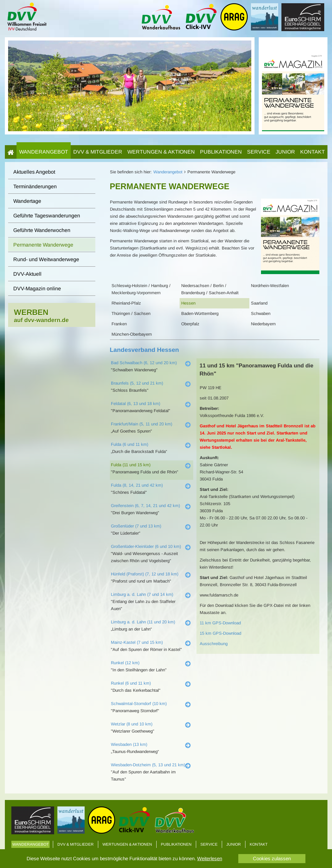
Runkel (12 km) (125, 663)
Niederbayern (263, 324)
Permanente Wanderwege (43, 245)
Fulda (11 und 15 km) (131, 465)
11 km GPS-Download (220, 623)
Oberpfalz (190, 324)
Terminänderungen (35, 186)
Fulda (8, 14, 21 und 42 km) (137, 485)
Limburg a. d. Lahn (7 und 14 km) (142, 594)
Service (259, 152)
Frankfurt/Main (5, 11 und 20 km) (142, 424)
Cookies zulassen (272, 858)
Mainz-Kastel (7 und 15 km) (137, 642)
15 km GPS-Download (220, 633)
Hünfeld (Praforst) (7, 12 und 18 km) (145, 574)
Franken (119, 324)
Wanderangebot (44, 152)
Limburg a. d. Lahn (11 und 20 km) (143, 622)
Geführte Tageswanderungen (47, 216)
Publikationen (221, 152)
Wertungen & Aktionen (161, 152)
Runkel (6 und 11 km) (131, 683)
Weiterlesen (210, 858)
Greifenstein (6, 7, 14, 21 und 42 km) (145, 506)
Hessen (188, 303)
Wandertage (27, 201)
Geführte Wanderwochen (42, 230)
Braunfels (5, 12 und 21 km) (137, 383)
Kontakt (313, 152)
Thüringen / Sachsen (131, 313)
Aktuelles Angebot (34, 172)
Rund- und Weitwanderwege (46, 259)
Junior (285, 152)
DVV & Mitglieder (98, 152)
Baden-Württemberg (200, 313)
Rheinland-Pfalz (126, 303)
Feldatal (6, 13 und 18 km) (136, 404)
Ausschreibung (214, 644)
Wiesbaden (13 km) (129, 744)
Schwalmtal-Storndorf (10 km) (139, 704)
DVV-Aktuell (27, 274)
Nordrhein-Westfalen (270, 286)
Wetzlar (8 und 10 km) (132, 724)
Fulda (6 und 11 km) (130, 444)
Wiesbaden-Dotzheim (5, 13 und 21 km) (148, 765)
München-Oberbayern (132, 334)
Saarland (259, 303)
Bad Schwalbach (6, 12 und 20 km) (144, 363)
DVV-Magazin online (37, 289)
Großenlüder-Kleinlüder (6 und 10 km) (146, 546)
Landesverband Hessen (144, 350)
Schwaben (261, 313)
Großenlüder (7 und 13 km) (136, 526)
